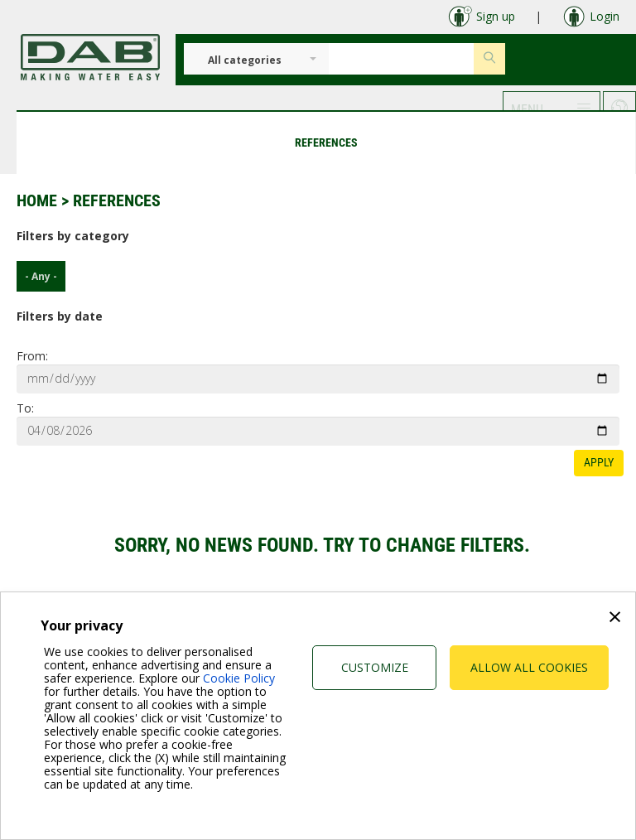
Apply (599, 462)
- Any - (37, 276)
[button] (552, 108)
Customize (375, 667)
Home (37, 200)
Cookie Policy (239, 678)
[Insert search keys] (401, 59)
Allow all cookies (529, 667)
